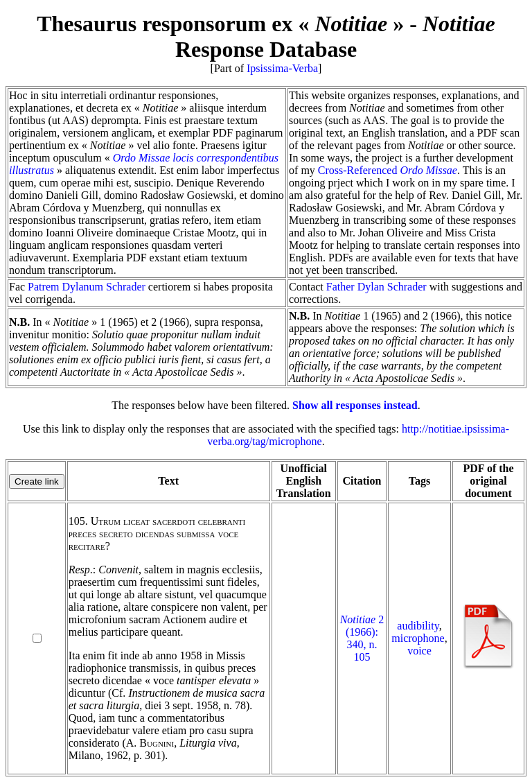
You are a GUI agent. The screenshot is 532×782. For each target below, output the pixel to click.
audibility (418, 626)
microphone (418, 638)
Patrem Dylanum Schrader (87, 287)
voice (419, 651)
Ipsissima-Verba (282, 68)
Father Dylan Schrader (376, 287)
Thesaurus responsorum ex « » (220, 24)
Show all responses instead (355, 405)
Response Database (335, 36)
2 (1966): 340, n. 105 (362, 638)
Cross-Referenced (388, 170)
